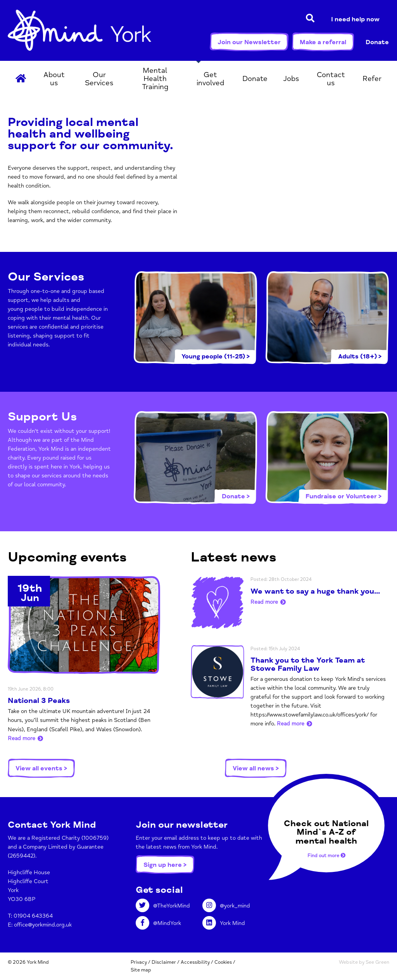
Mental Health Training (155, 79)
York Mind (79, 30)
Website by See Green (364, 962)
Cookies (223, 962)
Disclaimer (164, 962)
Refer (372, 79)
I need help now (355, 19)
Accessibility (195, 962)
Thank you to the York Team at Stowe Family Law (308, 664)
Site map (141, 970)
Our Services (99, 79)
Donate (377, 42)
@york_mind (226, 906)
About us (54, 79)
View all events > (41, 768)
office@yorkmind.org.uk (43, 925)
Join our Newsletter (249, 42)
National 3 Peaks (39, 701)
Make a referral (323, 42)
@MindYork (158, 923)
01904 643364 (33, 916)
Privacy (139, 962)
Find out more (326, 856)
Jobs (291, 79)
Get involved (210, 79)
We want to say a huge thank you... (315, 591)
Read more (22, 738)
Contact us (331, 79)
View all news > (256, 768)
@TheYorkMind (163, 906)
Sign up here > (165, 865)
